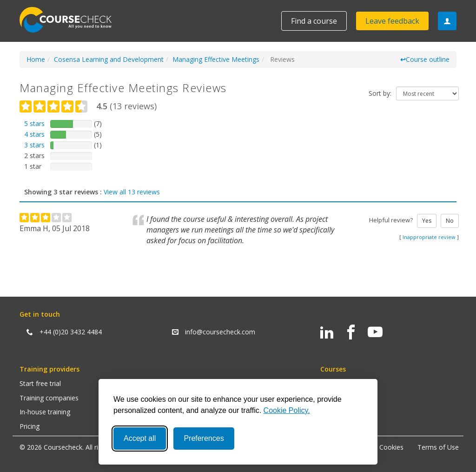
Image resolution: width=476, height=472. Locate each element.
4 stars (34, 134)
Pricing (30, 426)
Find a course (314, 21)
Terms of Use (438, 447)
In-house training (45, 412)
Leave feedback (392, 21)
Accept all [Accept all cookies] (140, 438)
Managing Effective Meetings (216, 59)
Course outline (425, 59)
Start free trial (40, 383)
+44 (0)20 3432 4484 (71, 332)
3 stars (34, 145)
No (450, 221)
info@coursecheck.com (220, 332)
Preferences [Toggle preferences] (204, 438)
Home (36, 59)
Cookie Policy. (287, 410)
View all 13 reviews (132, 192)
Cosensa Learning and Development (109, 59)
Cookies (391, 447)
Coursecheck (71, 20)
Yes (427, 221)
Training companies (49, 398)
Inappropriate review (429, 237)
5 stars (34, 123)
